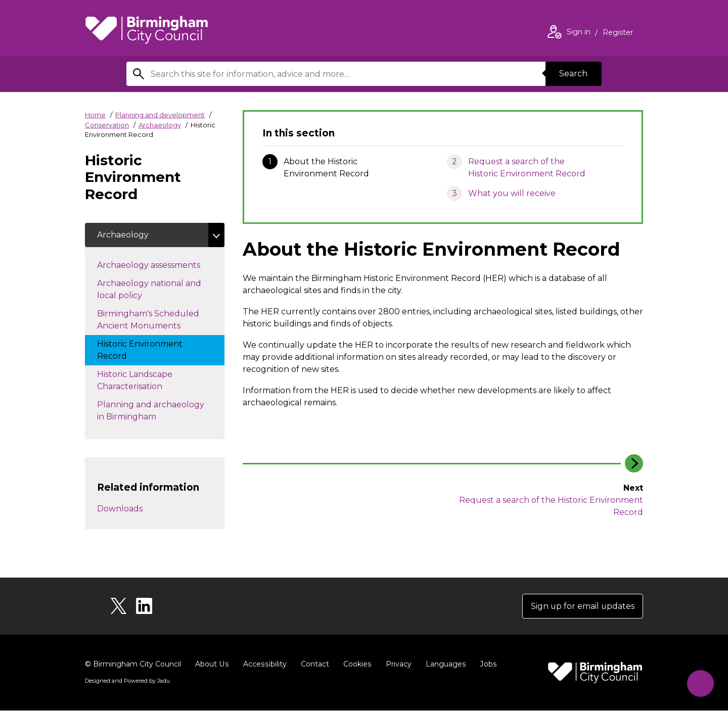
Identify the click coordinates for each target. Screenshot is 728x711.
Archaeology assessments (159, 264)
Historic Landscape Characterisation (140, 380)
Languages (443, 665)
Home (95, 115)
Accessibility (263, 665)
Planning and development (160, 115)
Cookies (355, 665)
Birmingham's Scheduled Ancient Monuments (149, 320)
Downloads (120, 509)
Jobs (485, 665)
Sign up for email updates (582, 606)
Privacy (396, 665)
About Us (212, 665)
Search (573, 74)
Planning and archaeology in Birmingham (151, 411)
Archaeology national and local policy (149, 289)
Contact (313, 665)
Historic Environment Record (140, 350)
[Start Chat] (700, 683)
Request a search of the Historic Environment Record (527, 168)
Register (618, 33)
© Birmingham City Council (133, 665)
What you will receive (512, 193)
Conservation (107, 125)
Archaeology (160, 125)
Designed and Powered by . (128, 681)
